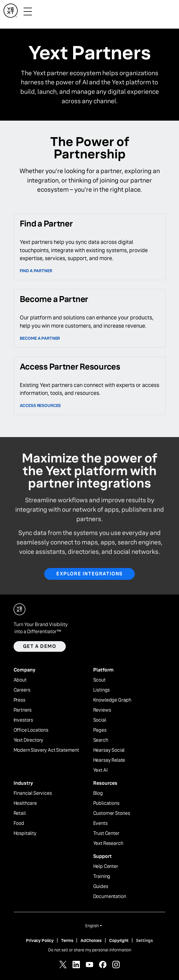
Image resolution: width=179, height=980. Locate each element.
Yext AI (100, 770)
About (20, 680)
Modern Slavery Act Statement (46, 750)
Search (101, 740)
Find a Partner (36, 271)
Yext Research (108, 843)
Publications (106, 803)
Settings (144, 940)
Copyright (119, 940)
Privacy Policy (40, 940)
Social (100, 720)
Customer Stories (112, 813)
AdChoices (91, 940)
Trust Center (106, 833)
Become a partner (40, 338)
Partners (23, 710)
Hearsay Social (109, 750)
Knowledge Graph (112, 700)
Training (102, 876)
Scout (99, 680)
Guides (101, 887)
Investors (23, 720)
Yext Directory (29, 740)
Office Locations (31, 730)
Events (100, 823)
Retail (20, 813)
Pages (100, 730)
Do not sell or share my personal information (90, 950)
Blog (98, 793)
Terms (67, 940)
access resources (40, 406)
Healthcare (25, 803)
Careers (22, 690)
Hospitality (25, 833)
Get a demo (40, 646)
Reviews (102, 710)
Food (19, 823)
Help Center (106, 866)
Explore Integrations (89, 574)
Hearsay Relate (109, 760)
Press (19, 700)
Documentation (110, 897)
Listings (102, 690)
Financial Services (33, 793)
